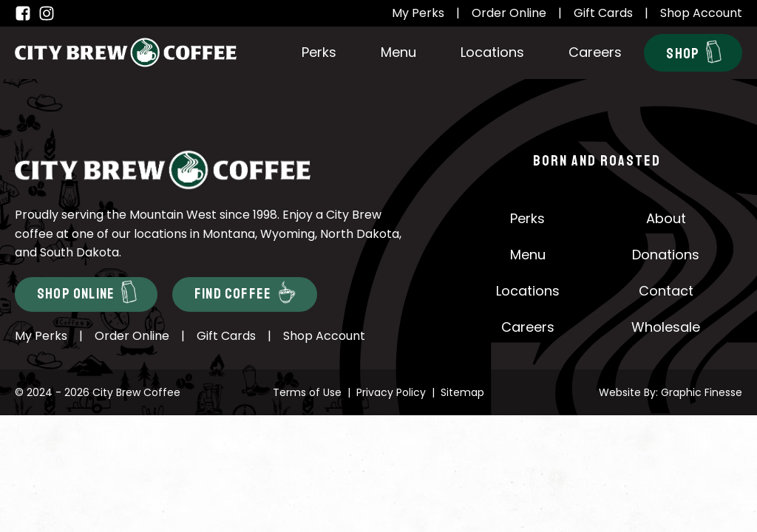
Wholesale (666, 327)
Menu (398, 52)
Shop (694, 52)
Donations (666, 255)
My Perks (418, 13)
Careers (595, 52)
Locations (492, 52)
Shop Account (701, 13)
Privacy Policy (391, 392)
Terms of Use (307, 392)
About (666, 218)
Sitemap (462, 392)
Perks (319, 52)
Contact (666, 291)
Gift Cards (603, 13)
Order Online (509, 13)
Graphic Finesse (702, 392)
